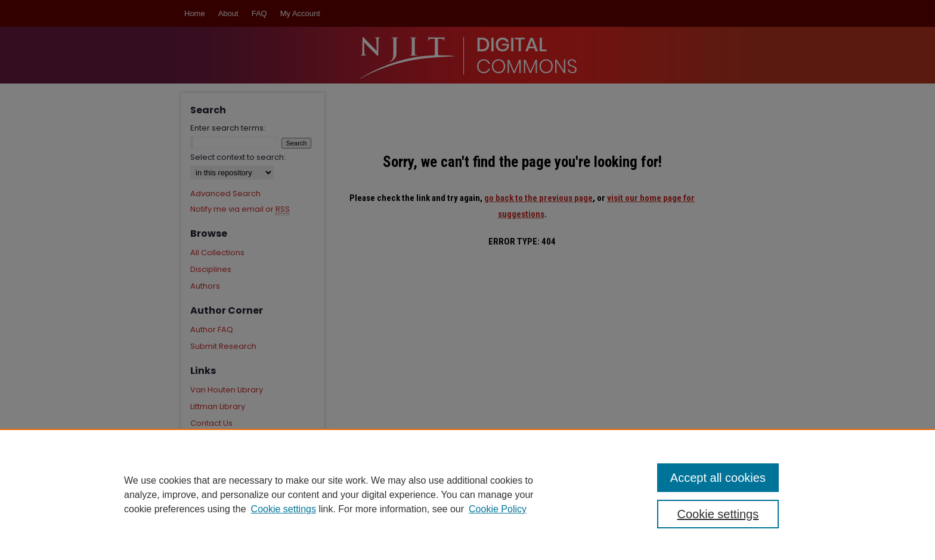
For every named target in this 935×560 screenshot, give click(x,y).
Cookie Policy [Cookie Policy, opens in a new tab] (498, 509)
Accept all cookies (718, 478)
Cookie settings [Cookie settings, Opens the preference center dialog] (718, 514)
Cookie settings (284, 509)
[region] (467, 494)
